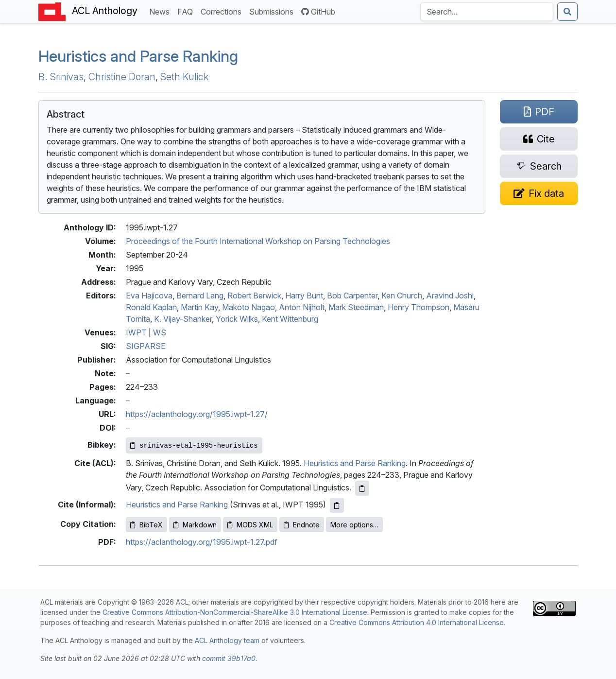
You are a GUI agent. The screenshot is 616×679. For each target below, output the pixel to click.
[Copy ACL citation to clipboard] (362, 488)
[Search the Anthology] (487, 12)
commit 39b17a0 (229, 658)
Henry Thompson (419, 307)
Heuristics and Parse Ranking (138, 56)
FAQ (187, 11)
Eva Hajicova (149, 296)
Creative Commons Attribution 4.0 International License (417, 622)
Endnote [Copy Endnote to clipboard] (302, 525)
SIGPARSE (146, 346)
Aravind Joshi (450, 296)
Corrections (223, 11)
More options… (354, 525)
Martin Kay (199, 307)
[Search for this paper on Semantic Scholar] (539, 166)
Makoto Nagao (248, 307)
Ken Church (402, 296)
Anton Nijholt (302, 307)
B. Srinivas (61, 77)
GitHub (318, 12)
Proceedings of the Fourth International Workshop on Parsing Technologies (258, 241)
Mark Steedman (356, 307)
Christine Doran (122, 77)
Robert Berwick (254, 296)
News (161, 11)
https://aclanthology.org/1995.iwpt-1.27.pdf (202, 542)
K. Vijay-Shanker (183, 319)
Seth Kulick (184, 77)
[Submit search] (567, 12)
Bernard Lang (200, 296)
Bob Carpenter (352, 296)
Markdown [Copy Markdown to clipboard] (195, 525)
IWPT (136, 332)
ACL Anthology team (227, 640)
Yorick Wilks (237, 319)
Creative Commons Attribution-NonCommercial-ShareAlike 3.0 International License (235, 612)
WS (160, 332)
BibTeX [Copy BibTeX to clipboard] (146, 525)
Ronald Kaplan (151, 307)
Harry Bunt (304, 296)
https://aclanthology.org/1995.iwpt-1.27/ (197, 414)
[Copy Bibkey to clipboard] (194, 445)
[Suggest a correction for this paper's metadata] (539, 193)
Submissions (273, 11)
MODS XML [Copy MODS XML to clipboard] (250, 525)
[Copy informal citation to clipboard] (337, 505)
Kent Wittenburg (290, 319)
